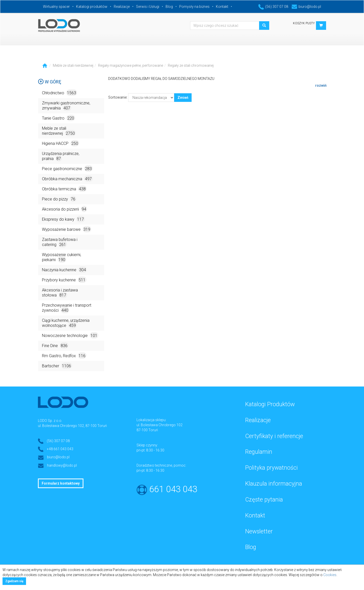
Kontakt (222, 7)
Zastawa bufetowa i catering (60, 242)
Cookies (330, 575)
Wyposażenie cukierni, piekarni (62, 257)
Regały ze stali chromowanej (191, 65)
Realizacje (122, 7)
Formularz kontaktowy (61, 483)
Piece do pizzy (59, 199)
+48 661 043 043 (60, 449)
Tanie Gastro (59, 118)
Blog (169, 7)
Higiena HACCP (61, 143)
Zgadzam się (14, 581)
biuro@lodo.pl (306, 7)
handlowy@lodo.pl (62, 465)
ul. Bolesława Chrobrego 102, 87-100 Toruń (72, 426)
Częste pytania (264, 500)
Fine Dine (55, 345)
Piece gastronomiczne (67, 168)
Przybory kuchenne (64, 280)
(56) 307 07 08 (273, 7)
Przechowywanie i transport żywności (67, 308)
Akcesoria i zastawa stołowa (60, 293)
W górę (50, 82)
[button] (321, 26)
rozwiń (321, 85)
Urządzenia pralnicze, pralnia (61, 156)
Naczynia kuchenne (64, 270)
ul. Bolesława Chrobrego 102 (160, 425)
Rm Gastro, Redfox (64, 356)
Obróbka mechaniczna (67, 179)
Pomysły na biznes (194, 7)
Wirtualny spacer (56, 7)
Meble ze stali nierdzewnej (73, 65)
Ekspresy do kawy (63, 219)
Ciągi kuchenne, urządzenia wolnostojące (66, 323)
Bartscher (57, 366)
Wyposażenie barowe (67, 229)
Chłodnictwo (60, 93)
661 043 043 (173, 489)
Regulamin (259, 452)
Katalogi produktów (92, 7)
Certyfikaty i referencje (274, 436)
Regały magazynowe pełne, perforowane (131, 65)
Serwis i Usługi (148, 7)
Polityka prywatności (271, 468)
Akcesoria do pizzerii (65, 209)
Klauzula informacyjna (274, 484)
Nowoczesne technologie (70, 335)
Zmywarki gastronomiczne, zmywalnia (66, 106)
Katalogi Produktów (270, 404)
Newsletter (259, 531)
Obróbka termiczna (64, 189)
